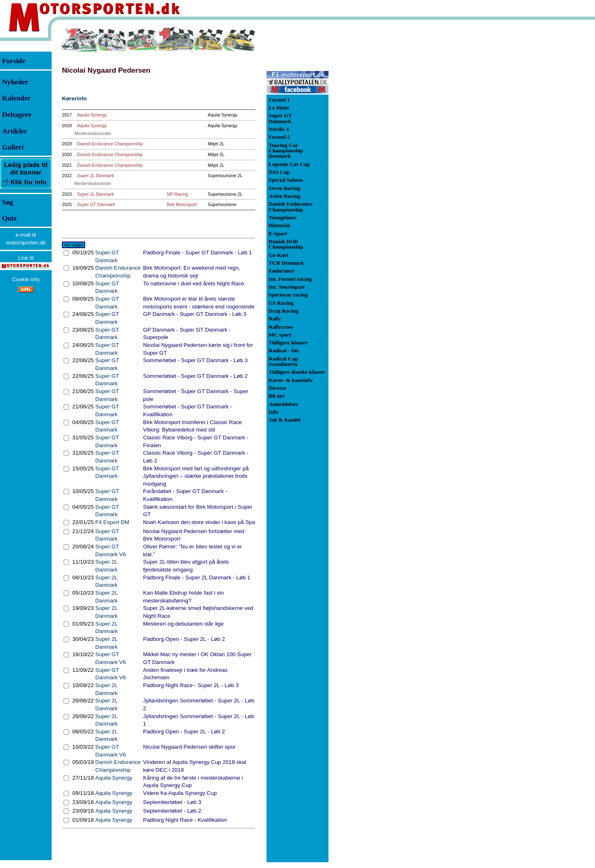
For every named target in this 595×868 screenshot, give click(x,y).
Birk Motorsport (182, 204)
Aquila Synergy (92, 115)
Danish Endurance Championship (110, 144)
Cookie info (26, 279)
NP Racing (177, 194)
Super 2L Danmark (96, 175)
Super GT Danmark (96, 204)
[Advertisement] (372, 150)
